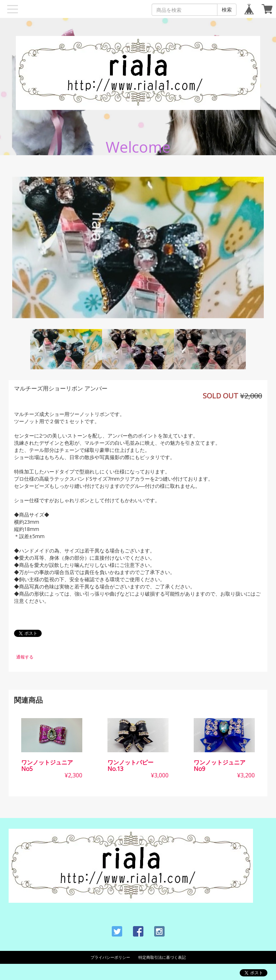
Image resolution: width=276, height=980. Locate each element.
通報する (25, 657)
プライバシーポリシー (110, 957)
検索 (227, 10)
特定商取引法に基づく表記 (162, 957)
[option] (138, 248)
